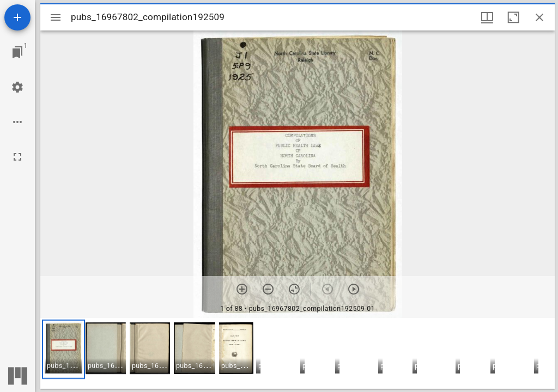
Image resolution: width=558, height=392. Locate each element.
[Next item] (354, 289)
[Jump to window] (17, 52)
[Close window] (539, 17)
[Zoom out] (268, 289)
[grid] (298, 353)
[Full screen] (17, 157)
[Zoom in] (242, 289)
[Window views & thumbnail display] (487, 17)
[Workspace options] (17, 122)
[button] (63, 349)
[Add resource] (17, 17)
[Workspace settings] (17, 87)
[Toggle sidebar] (56, 17)
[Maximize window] (513, 17)
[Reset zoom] (294, 289)
